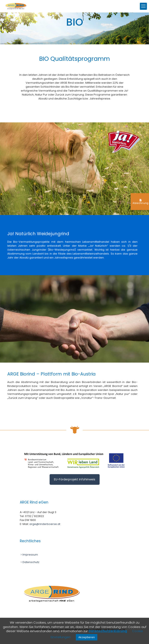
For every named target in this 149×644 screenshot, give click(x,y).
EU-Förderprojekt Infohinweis (75, 479)
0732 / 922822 (34, 516)
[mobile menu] (143, 6)
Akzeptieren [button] (87, 637)
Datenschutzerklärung (108, 631)
